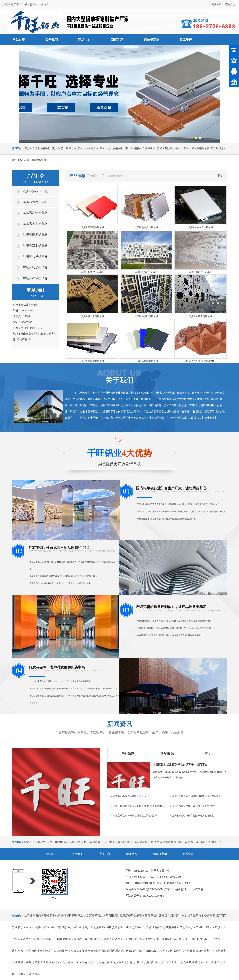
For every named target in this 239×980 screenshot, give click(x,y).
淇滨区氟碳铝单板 (35, 191)
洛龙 (162, 916)
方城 (15, 962)
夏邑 (85, 951)
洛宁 (201, 916)
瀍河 (218, 916)
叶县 (190, 951)
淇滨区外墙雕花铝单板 (200, 316)
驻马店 (124, 916)
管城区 (200, 927)
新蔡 (37, 974)
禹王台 (208, 939)
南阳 (106, 916)
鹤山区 (78, 939)
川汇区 (139, 962)
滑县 (151, 939)
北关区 (122, 939)
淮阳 (175, 962)
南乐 (182, 939)
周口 (117, 916)
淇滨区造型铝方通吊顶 (169, 148)
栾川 (179, 916)
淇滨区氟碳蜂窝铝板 (35, 160)
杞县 (223, 939)
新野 (49, 962)
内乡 (212, 951)
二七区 (183, 927)
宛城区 (56, 962)
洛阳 (27, 916)
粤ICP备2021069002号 (153, 896)
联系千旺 (186, 40)
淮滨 (127, 962)
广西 (151, 842)
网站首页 (19, 40)
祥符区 (33, 951)
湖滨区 (88, 927)
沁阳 (76, 927)
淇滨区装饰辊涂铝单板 (92, 361)
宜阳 (196, 916)
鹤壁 (58, 916)
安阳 (63, 916)
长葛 (145, 916)
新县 (104, 962)
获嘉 (37, 939)
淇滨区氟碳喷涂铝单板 (92, 227)
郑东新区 (209, 927)
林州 (162, 939)
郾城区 (133, 951)
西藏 (174, 842)
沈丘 (163, 962)
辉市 (71, 939)
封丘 (54, 939)
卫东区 (161, 951)
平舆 (217, 962)
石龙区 (169, 951)
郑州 (46, 916)
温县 (70, 927)
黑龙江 (144, 842)
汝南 (26, 974)
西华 (152, 962)
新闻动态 (117, 40)
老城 (15, 927)
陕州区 (102, 927)
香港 (208, 842)
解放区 (22, 927)
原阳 (42, 939)
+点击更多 (209, 418)
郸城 (169, 962)
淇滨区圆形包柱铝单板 (37, 148)
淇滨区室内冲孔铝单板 (200, 272)
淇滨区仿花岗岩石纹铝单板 (140, 148)
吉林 (106, 842)
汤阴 (145, 939)
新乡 (52, 916)
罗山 (93, 962)
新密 (157, 927)
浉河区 (78, 962)
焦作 (33, 916)
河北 (61, 842)
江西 (72, 842)
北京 (27, 842)
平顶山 (99, 916)
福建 (123, 842)
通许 (15, 951)
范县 (187, 939)
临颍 (154, 951)
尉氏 (20, 951)
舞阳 (148, 951)
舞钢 (201, 951)
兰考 (26, 951)
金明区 (216, 939)
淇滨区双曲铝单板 (35, 246)
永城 (90, 951)
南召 (20, 962)
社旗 (26, 962)
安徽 (118, 842)
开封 (75, 916)
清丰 (176, 939)
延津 (48, 939)
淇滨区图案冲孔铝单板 (92, 272)
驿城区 (198, 962)
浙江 (112, 842)
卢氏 (109, 927)
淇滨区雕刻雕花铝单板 (92, 316)
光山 (98, 962)
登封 (163, 927)
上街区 (127, 927)
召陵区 (141, 951)
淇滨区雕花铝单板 (35, 235)
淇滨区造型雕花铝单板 (146, 316)
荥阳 (168, 927)
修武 (53, 927)
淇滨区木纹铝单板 (35, 202)
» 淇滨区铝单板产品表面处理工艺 (129, 796)
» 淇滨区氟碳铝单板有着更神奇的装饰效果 (192, 816)
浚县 (101, 939)
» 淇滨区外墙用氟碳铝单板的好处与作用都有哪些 (195, 796)
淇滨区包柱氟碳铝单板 (146, 227)
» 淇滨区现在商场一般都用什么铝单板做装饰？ (136, 816)
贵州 (168, 842)
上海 (38, 842)
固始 (115, 962)
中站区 (30, 927)
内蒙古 (136, 842)
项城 (192, 962)
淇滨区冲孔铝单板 (35, 224)
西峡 (218, 951)
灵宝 (120, 927)
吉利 (156, 916)
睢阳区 (49, 951)
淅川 (224, 951)
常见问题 (167, 754)
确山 (15, 974)
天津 (33, 842)
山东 (129, 842)
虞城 (79, 951)
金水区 (192, 927)
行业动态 (127, 754)
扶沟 (146, 962)
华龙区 (169, 939)
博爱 (59, 927)
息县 (132, 962)
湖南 (50, 842)
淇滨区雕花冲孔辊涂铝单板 (200, 361)
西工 (224, 916)
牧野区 (30, 939)
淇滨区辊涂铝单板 (35, 268)
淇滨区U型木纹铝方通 (64, 148)
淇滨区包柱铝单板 (35, 278)
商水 (158, 962)
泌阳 (20, 974)
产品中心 (84, 40)
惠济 (134, 927)
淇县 (107, 939)
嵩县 (184, 916)
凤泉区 (22, 939)
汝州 (207, 951)
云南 (78, 842)
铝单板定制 (152, 40)
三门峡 (40, 916)
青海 (191, 842)
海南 (157, 842)
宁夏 (196, 842)
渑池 (95, 927)
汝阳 (190, 916)
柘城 (73, 951)
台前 (193, 939)
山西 (95, 842)
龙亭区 (200, 939)
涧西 (213, 916)
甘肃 (185, 842)
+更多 (219, 176)
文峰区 (114, 939)
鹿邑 (186, 962)
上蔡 (211, 962)
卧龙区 (64, 962)
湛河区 (177, 951)
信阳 (111, 916)
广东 (89, 842)
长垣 (59, 939)
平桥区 (86, 962)
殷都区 (130, 939)
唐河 (32, 962)
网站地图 (216, 4)
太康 (180, 962)
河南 (55, 842)
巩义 (146, 927)
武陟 (64, 927)
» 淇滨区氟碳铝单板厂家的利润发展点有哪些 (193, 806)
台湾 (219, 842)
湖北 (84, 842)
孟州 (81, 927)
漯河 (92, 916)
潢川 (121, 962)
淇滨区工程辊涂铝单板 (146, 361)
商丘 (80, 916)
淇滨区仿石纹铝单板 (111, 148)
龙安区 (138, 939)
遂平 (32, 974)
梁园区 (41, 951)
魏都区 (97, 951)
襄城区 (111, 951)
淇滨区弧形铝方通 (88, 148)
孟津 (167, 916)
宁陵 (68, 951)
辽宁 (101, 842)
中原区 (175, 927)
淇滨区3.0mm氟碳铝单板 (200, 227)
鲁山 (195, 951)
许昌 (86, 916)
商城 (110, 962)
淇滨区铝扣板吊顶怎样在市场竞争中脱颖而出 (180, 765)
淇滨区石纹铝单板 (35, 213)
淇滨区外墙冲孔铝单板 (146, 272)
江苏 (67, 842)
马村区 (38, 927)
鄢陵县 (132, 916)
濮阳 (69, 916)
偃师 (150, 916)
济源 (139, 916)
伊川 (207, 916)
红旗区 (219, 927)
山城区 (86, 939)
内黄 (156, 939)
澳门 (213, 842)
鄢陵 (104, 951)
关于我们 (52, 40)
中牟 (140, 927)
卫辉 (65, 939)
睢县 (62, 951)
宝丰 (184, 951)
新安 (173, 916)
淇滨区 (94, 939)
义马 (115, 927)
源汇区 (125, 951)
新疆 (202, 842)
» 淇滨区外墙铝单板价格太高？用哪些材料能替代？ (138, 806)
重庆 (44, 842)
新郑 (151, 927)
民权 (56, 951)
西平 (205, 962)
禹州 (118, 951)
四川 (162, 842)
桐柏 (71, 962)
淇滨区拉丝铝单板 (35, 257)
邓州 (43, 962)
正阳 (222, 962)
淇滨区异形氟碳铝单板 (197, 148)
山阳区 (46, 927)
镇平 (37, 962)
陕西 (179, 842)
